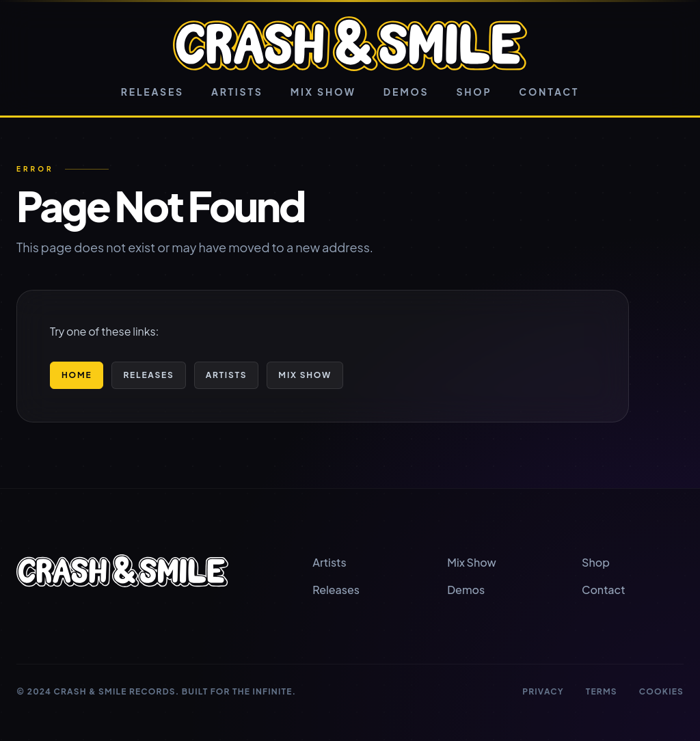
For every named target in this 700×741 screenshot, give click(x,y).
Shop (474, 92)
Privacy (543, 691)
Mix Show (323, 92)
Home (77, 375)
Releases (152, 92)
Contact (549, 92)
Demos (406, 92)
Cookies (661, 691)
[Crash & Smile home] (350, 44)
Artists (237, 92)
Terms (602, 691)
